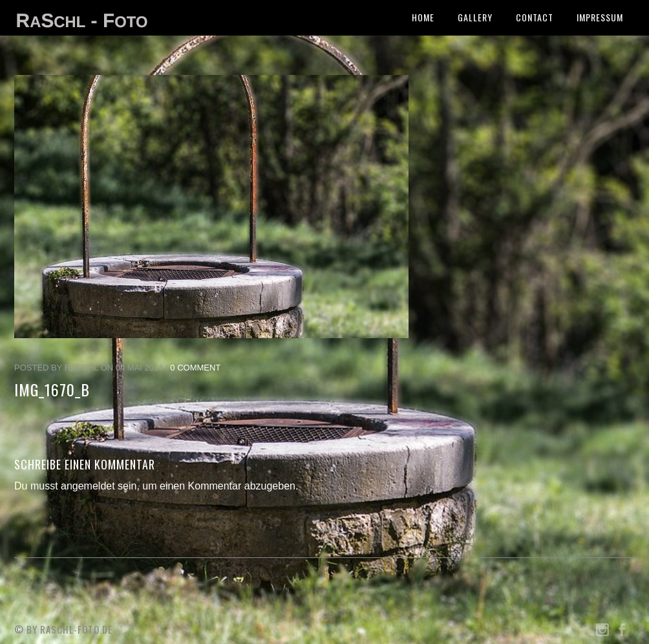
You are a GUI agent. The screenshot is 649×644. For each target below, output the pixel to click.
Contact (535, 17)
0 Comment (195, 368)
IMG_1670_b (52, 389)
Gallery (475, 17)
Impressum (600, 17)
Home (423, 17)
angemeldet (88, 486)
